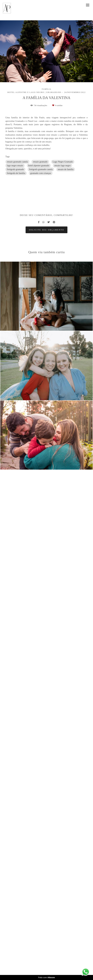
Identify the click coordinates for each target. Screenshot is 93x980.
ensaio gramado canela (17, 162)
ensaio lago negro (63, 165)
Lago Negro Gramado (63, 162)
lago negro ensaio (15, 165)
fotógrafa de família (16, 173)
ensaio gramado (40, 162)
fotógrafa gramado (15, 169)
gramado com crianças (41, 173)
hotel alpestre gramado (39, 165)
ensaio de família (66, 169)
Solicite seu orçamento (46, 758)
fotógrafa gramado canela (41, 169)
